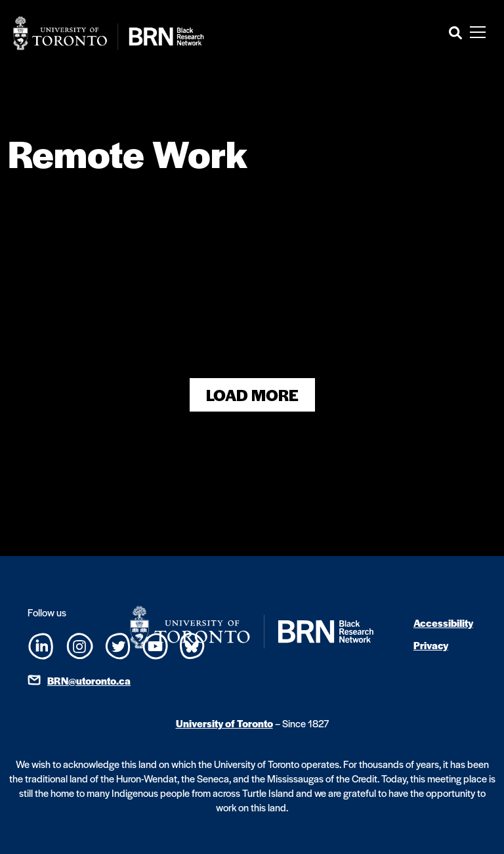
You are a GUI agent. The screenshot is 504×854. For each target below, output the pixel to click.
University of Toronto (224, 723)
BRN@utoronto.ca (89, 680)
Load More (252, 395)
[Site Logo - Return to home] (109, 33)
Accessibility (443, 623)
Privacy (431, 645)
